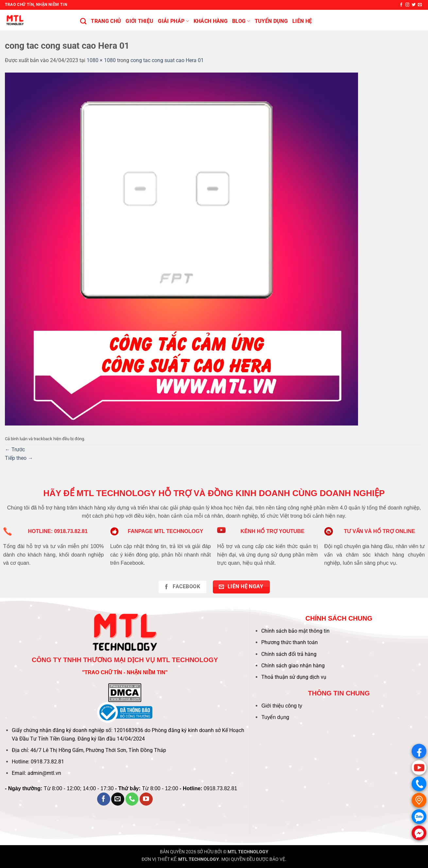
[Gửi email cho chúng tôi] (420, 5)
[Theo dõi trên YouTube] (146, 799)
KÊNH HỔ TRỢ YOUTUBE (273, 531)
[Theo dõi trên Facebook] (401, 5)
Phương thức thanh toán (290, 642)
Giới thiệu (139, 21)
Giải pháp (173, 21)
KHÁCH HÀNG (211, 21)
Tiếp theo (19, 458)
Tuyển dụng (275, 717)
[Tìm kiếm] (83, 21)
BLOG (241, 21)
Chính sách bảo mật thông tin (295, 631)
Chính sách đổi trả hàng (289, 654)
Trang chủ (106, 21)
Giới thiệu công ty (282, 706)
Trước (15, 450)
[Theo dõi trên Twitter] (414, 5)
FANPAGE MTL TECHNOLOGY (166, 531)
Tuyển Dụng (271, 21)
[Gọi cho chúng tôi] (132, 799)
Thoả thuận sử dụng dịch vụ (294, 677)
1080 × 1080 (101, 60)
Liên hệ (302, 21)
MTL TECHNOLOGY (248, 852)
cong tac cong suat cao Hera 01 (167, 60)
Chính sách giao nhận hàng (293, 666)
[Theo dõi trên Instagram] (407, 5)
